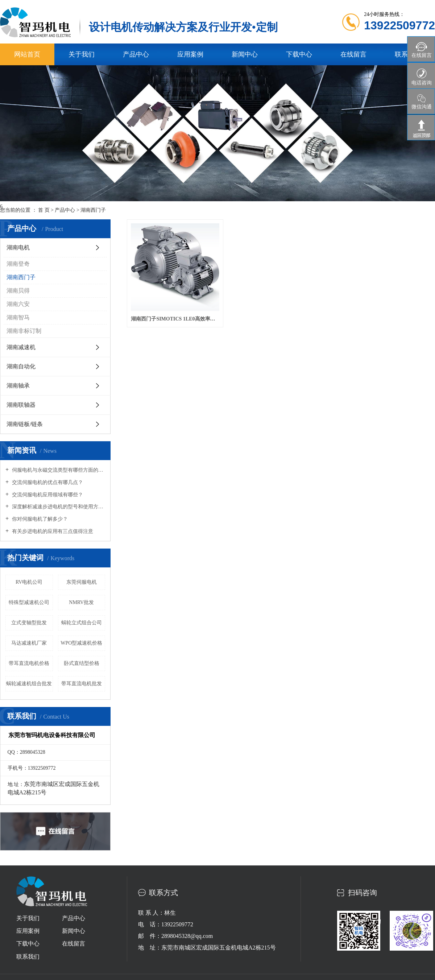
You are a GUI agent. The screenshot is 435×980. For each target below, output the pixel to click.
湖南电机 (18, 247)
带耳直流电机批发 (82, 684)
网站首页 (27, 54)
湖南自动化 (21, 366)
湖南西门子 (93, 210)
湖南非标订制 (24, 331)
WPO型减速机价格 (81, 643)
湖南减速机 (21, 347)
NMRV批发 (81, 602)
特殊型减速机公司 (29, 602)
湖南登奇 (18, 264)
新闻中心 (245, 54)
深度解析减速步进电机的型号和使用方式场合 (58, 507)
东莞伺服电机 (82, 582)
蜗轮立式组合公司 (82, 623)
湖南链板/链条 (25, 424)
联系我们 (28, 957)
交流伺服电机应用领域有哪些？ (47, 495)
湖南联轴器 (21, 405)
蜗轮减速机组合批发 (29, 684)
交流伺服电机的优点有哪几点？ (47, 482)
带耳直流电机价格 (29, 663)
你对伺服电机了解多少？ (39, 519)
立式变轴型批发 (29, 623)
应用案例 (190, 54)
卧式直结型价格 (82, 663)
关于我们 (82, 54)
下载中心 (299, 54)
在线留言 (353, 54)
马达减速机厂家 (29, 643)
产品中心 (136, 54)
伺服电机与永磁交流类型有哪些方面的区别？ (58, 470)
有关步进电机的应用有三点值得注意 (52, 531)
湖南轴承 (18, 386)
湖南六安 (18, 304)
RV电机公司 (29, 582)
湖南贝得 (18, 291)
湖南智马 (18, 317)
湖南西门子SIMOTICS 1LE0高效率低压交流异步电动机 (175, 319)
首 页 (44, 210)
